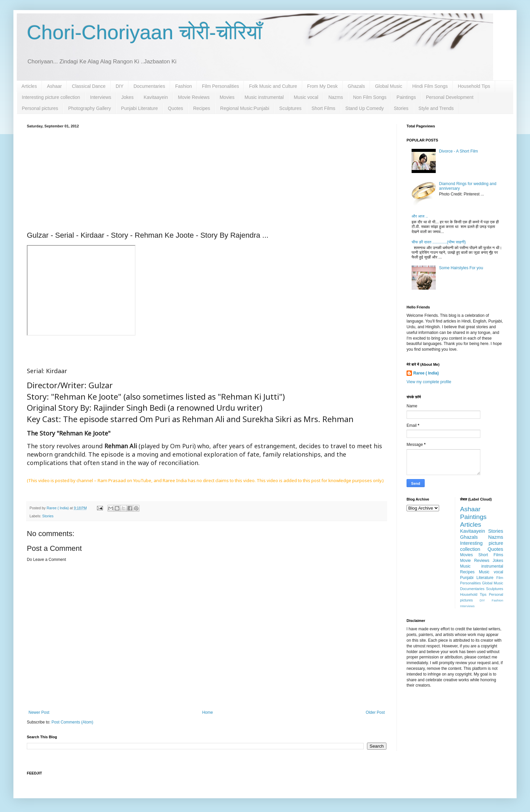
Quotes (176, 108)
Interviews (101, 97)
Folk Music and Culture (273, 86)
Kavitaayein (156, 97)
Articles (29, 86)
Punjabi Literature (140, 108)
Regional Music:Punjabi (245, 108)
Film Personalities (220, 86)
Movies (227, 97)
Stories (401, 108)
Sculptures (290, 108)
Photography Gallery (90, 108)
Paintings (406, 97)
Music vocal (306, 97)
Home (208, 712)
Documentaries (149, 86)
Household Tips (474, 86)
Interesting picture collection (51, 97)
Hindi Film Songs (430, 86)
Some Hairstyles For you (461, 268)
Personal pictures (40, 108)
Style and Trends (436, 108)
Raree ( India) (426, 373)
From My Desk (323, 86)
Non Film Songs (370, 97)
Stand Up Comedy (365, 108)
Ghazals (356, 86)
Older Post (375, 712)
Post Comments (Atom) (72, 722)
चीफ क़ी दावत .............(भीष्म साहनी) (439, 242)
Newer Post (39, 712)
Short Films (324, 108)
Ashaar (54, 86)
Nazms (336, 97)
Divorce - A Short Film (459, 151)
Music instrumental (264, 97)
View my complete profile (429, 382)
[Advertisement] (207, 178)
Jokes (128, 97)
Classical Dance (89, 86)
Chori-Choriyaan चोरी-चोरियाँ (144, 32)
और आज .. (420, 216)
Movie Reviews (194, 97)
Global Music (389, 86)
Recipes (202, 108)
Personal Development (450, 97)
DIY (120, 86)
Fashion (183, 86)
